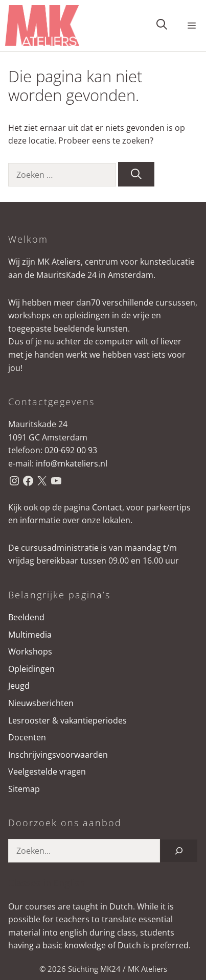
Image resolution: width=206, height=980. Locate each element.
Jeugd (19, 686)
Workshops (30, 651)
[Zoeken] (136, 174)
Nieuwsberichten (41, 703)
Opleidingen (31, 669)
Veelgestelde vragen (47, 772)
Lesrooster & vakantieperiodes (67, 720)
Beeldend (26, 617)
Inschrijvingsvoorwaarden (58, 755)
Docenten (27, 737)
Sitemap (24, 789)
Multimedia (30, 635)
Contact (107, 507)
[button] (162, 26)
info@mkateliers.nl (72, 463)
